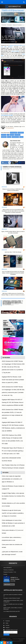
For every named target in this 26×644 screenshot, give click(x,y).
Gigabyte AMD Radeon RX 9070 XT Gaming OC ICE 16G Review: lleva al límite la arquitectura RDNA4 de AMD (13, 402)
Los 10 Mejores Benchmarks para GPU (12, 611)
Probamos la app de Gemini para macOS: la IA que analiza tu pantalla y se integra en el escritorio (13, 513)
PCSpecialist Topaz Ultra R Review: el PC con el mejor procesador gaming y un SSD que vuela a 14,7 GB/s (13, 451)
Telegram (6, 628)
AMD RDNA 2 (4, 137)
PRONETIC (3, 641)
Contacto (5, 574)
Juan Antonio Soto (7, 42)
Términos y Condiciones (9, 570)
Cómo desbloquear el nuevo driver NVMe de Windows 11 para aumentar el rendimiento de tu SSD (13, 523)
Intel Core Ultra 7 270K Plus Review (13, 252)
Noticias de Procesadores (17, 25)
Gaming (12, 135)
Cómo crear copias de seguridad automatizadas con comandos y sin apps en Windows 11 (12, 479)
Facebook (7, 621)
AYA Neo (9, 137)
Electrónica (21, 133)
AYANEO (21, 137)
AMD (8, 135)
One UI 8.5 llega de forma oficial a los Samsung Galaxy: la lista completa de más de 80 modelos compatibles (13, 273)
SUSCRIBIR (6, 635)
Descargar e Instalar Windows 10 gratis (12, 598)
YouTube (6, 625)
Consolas (4, 135)
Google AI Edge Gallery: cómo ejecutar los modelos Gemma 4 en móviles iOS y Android (13, 496)
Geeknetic (4, 25)
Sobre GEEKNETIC (8, 568)
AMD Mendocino (15, 137)
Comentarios (10, 128)
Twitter (6, 623)
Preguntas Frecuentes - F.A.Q (10, 572)
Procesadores (10, 25)
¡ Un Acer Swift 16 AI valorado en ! (13, 10)
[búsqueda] (24, 2)
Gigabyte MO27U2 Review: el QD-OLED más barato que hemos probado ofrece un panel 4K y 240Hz (13, 380)
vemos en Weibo (15, 51)
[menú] (2, 2)
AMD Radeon (17, 135)
